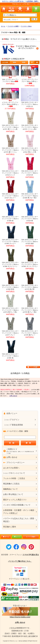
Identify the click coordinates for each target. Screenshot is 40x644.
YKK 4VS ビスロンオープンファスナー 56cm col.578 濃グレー (30, 333)
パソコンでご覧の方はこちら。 (20, 561)
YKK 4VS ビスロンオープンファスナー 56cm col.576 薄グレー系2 (30, 310)
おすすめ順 (5, 62)
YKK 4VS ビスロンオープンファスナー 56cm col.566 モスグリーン (10, 264)
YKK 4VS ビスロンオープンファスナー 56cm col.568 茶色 (10, 287)
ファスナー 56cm (26, 26)
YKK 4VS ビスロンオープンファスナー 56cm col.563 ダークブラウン (30, 264)
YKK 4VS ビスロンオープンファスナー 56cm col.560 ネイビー (10, 241)
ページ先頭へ (31, 537)
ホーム (3, 26)
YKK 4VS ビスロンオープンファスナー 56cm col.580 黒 (10, 356)
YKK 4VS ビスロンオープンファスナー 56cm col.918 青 (30, 219)
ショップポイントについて (14, 473)
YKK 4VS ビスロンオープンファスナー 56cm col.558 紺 (10, 219)
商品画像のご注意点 (11, 484)
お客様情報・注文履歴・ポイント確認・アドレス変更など (20, 512)
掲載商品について (10, 489)
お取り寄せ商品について (13, 494)
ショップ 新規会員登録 (14, 425)
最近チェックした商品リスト (15, 500)
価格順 (14, 62)
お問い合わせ (13, 396)
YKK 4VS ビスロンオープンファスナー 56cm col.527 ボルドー (10, 196)
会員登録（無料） (33, 1)
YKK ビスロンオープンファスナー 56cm (10, 80)
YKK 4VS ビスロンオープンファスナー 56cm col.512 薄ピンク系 (30, 150)
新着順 (24, 62)
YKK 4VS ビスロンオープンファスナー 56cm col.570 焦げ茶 (30, 287)
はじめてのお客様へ (11, 468)
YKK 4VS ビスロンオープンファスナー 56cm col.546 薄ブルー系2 (30, 196)
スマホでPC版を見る (31, 555)
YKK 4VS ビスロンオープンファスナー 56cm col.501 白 (30, 104)
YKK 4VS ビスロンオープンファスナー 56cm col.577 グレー (10, 333)
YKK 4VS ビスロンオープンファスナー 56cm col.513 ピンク (10, 173)
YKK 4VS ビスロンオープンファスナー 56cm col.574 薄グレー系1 (10, 310)
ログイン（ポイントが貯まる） (13, 1)
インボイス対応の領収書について (17, 505)
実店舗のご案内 (10, 527)
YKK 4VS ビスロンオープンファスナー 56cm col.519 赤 (30, 173)
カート (17, 537)
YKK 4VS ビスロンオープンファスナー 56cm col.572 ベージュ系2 (30, 127)
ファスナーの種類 (13, 26)
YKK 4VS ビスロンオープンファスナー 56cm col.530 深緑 (30, 241)
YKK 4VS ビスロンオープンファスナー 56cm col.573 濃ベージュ (10, 150)
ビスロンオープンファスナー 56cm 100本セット (10, 104)
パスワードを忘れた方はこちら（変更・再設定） (20, 520)
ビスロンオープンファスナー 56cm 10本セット (30, 81)
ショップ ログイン (12, 420)
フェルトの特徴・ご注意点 (14, 478)
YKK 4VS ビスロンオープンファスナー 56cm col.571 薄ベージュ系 (10, 127)
